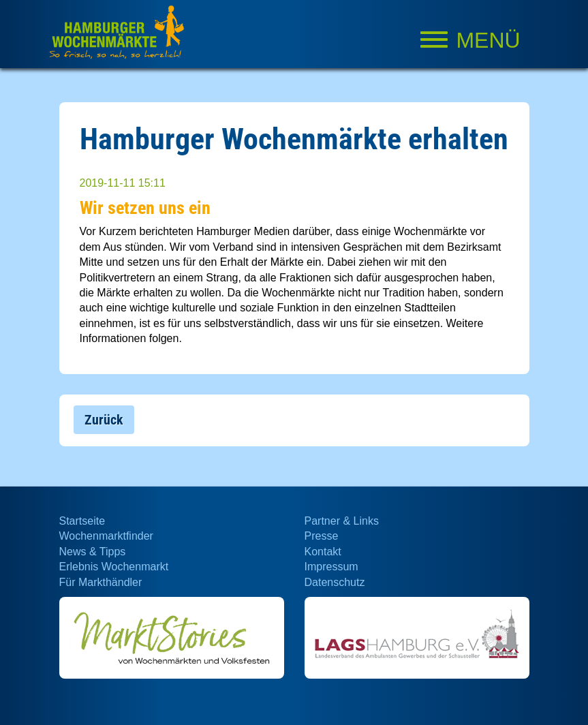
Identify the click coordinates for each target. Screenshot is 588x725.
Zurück (104, 420)
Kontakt (323, 552)
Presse (322, 536)
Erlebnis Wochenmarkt (114, 567)
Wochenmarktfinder (106, 536)
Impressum (331, 567)
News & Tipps (93, 552)
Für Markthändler (101, 582)
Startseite (82, 521)
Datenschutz (335, 582)
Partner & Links (342, 521)
